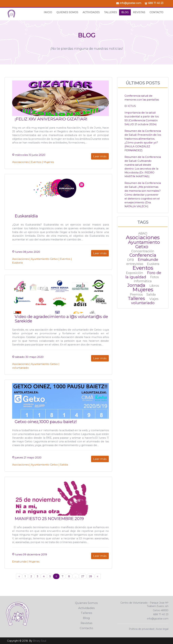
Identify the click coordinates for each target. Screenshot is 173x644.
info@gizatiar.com (131, 3)
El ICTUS (130, 106)
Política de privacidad (141, 629)
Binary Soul (40, 641)
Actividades (91, 12)
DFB (131, 260)
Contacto (156, 12)
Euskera (17, 263)
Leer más (100, 156)
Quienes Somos (67, 12)
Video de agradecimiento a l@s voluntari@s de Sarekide (61, 319)
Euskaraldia (26, 216)
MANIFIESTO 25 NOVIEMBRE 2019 (49, 519)
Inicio (48, 12)
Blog (125, 12)
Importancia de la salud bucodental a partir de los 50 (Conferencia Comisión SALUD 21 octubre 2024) (142, 118)
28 (91, 576)
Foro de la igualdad (143, 275)
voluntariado (20, 368)
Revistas (139, 12)
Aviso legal (162, 629)
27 (83, 576)
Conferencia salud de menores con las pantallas (142, 98)
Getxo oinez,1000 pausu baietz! (46, 422)
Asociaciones (20, 162)
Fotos (155, 277)
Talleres (110, 12)
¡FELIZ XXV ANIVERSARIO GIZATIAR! (51, 119)
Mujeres (49, 162)
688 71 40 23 (156, 3)
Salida (64, 465)
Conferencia (143, 255)
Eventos (36, 162)
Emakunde (19, 562)
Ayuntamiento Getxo (44, 259)
